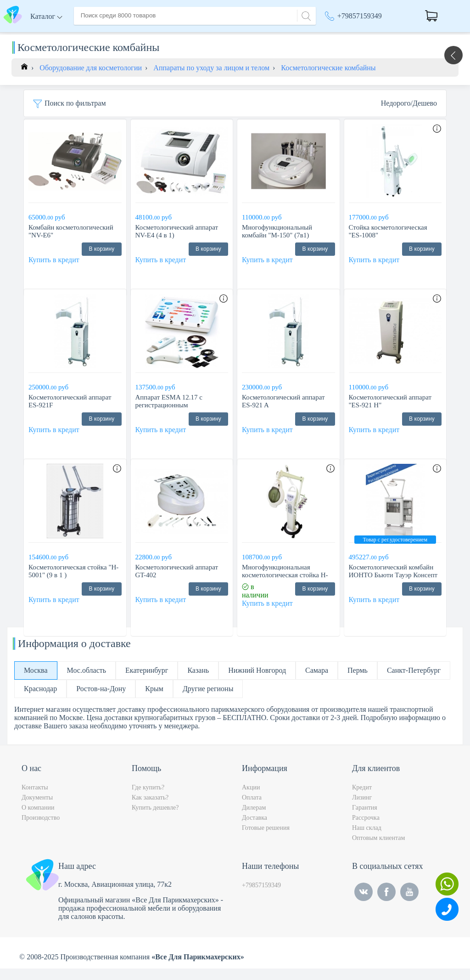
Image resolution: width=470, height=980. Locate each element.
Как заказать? (150, 809)
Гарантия (365, 819)
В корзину (101, 260)
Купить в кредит (54, 271)
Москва (341, 37)
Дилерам (254, 819)
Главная (86, 36)
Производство (41, 829)
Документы (37, 809)
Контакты (246, 36)
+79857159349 (360, 16)
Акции (251, 799)
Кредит (362, 799)
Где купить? (148, 799)
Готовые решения (266, 839)
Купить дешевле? (155, 819)
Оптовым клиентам (378, 849)
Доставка (172, 36)
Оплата (209, 36)
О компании (128, 36)
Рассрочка (366, 829)
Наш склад (367, 839)
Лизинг (362, 809)
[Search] (305, 15)
